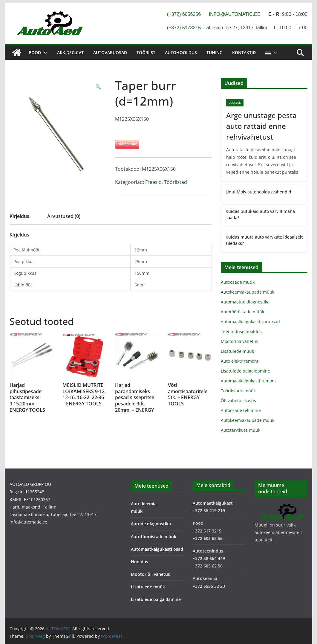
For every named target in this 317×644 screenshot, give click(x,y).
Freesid (153, 182)
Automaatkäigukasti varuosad (250, 322)
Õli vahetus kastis (238, 400)
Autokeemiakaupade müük (248, 292)
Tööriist (146, 52)
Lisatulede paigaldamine (245, 371)
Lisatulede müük (237, 351)
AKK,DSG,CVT (70, 52)
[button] (44, 53)
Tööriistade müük (238, 391)
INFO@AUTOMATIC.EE (235, 14)
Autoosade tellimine (241, 410)
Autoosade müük (238, 282)
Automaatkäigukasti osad (157, 549)
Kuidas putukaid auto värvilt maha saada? (260, 214)
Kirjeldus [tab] (19, 216)
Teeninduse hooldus (241, 331)
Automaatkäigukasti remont (248, 381)
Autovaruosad (110, 52)
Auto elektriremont (240, 361)
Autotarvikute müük (241, 430)
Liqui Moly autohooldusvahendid (258, 192)
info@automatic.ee (28, 522)
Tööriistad (176, 182)
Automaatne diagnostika (245, 302)
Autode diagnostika (151, 524)
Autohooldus (181, 52)
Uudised (235, 103)
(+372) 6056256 (184, 14)
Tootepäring (127, 144)
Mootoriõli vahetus (239, 341)
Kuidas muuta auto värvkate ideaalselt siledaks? (264, 240)
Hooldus (140, 562)
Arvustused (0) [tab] (64, 216)
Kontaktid (244, 52)
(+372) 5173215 (184, 28)
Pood (35, 52)
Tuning (215, 52)
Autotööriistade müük (242, 312)
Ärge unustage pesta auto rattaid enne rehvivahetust (261, 126)
